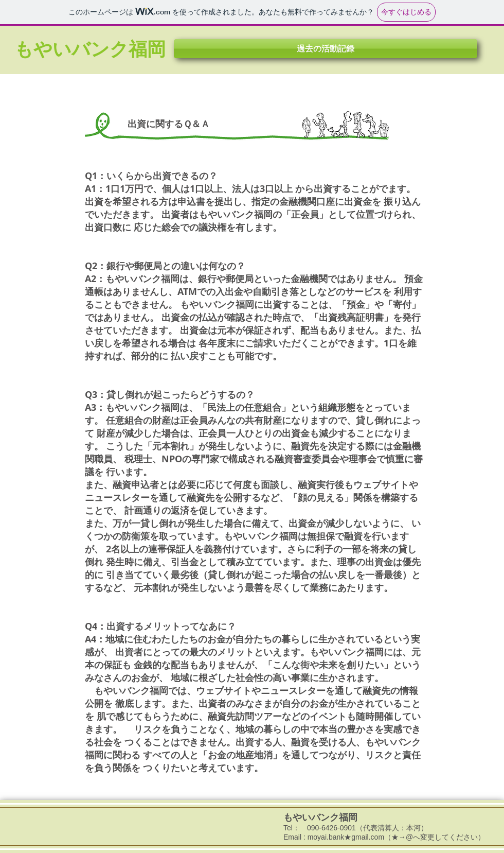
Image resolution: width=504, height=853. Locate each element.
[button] (326, 49)
